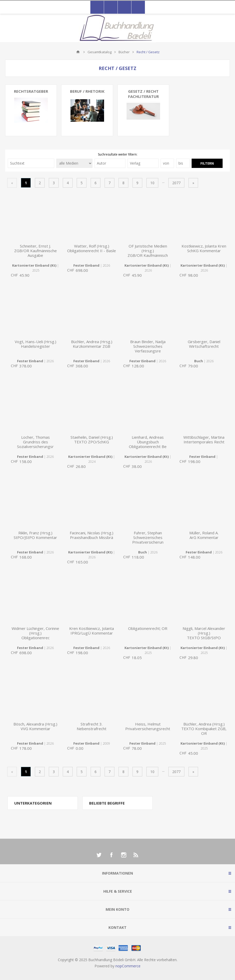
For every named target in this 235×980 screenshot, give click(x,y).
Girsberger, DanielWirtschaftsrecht (204, 344)
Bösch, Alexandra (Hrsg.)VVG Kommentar (35, 726)
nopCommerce (128, 966)
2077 (176, 183)
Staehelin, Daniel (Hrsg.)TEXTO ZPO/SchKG (92, 439)
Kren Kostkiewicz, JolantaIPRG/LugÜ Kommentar (92, 631)
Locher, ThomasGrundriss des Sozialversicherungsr (35, 442)
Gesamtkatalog (100, 52)
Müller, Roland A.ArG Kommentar (204, 535)
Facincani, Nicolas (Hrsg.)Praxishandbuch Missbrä (92, 535)
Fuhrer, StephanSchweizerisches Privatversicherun (148, 537)
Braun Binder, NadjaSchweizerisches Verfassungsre (148, 346)
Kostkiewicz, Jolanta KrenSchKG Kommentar (204, 248)
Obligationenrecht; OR (148, 628)
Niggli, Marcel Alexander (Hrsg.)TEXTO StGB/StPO (204, 633)
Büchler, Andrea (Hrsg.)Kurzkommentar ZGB (92, 344)
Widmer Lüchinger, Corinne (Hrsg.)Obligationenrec (35, 633)
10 (152, 183)
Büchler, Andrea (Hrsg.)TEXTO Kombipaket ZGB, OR (204, 729)
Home (78, 52)
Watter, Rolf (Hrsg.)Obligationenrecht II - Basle (92, 248)
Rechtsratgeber (31, 91)
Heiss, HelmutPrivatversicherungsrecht (148, 726)
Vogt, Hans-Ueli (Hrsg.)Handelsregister (36, 344)
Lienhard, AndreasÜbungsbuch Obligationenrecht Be (148, 442)
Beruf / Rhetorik (87, 91)
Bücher (124, 52)
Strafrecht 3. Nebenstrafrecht (92, 726)
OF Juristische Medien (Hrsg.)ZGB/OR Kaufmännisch (148, 251)
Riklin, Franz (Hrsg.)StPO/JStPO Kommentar (35, 535)
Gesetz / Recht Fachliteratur (143, 94)
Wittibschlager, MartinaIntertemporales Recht (204, 439)
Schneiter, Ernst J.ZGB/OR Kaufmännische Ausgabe (36, 251)
